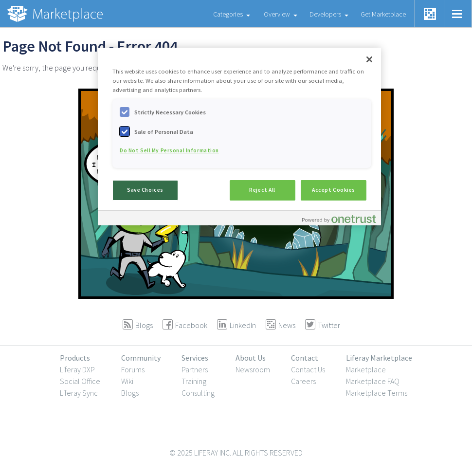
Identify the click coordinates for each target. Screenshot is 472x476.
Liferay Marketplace (379, 358)
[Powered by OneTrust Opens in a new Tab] (339, 219)
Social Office (80, 381)
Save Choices (145, 190)
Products (75, 358)
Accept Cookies (334, 190)
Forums (133, 369)
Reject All (262, 190)
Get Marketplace (383, 14)
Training (194, 381)
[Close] (369, 59)
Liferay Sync (79, 393)
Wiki (127, 381)
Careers (303, 381)
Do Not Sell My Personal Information (169, 150)
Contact (305, 358)
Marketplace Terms (377, 393)
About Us (251, 358)
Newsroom (253, 369)
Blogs (130, 393)
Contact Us (308, 369)
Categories (228, 14)
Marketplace (366, 369)
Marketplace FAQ (373, 381)
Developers (325, 14)
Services (195, 358)
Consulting (198, 393)
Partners (195, 369)
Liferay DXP (77, 369)
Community (141, 358)
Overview (277, 14)
